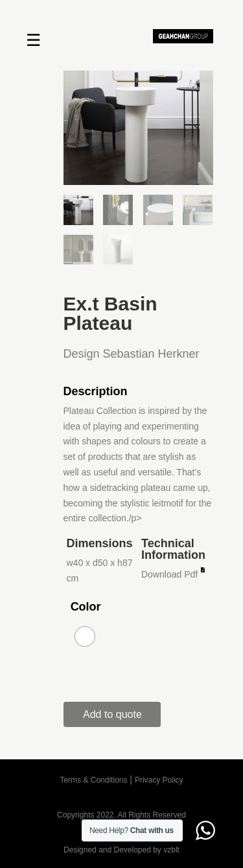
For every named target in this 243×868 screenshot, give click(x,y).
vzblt (171, 850)
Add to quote (112, 714)
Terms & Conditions (93, 780)
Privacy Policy (159, 780)
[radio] (85, 636)
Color (86, 607)
